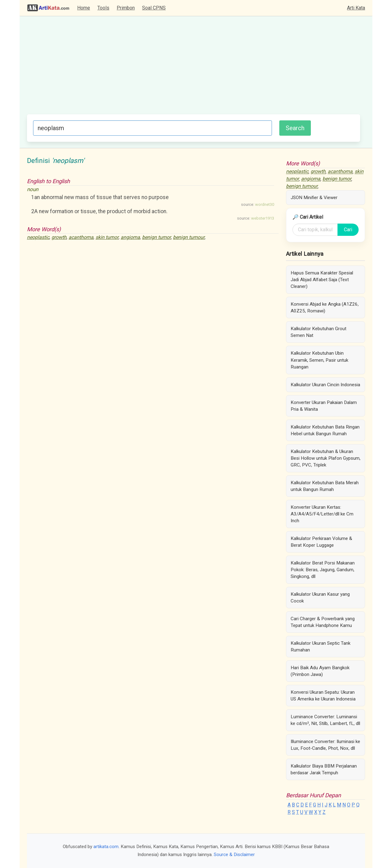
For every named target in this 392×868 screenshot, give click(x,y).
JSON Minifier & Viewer (314, 198)
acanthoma (81, 237)
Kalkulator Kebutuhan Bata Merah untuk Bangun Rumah (325, 486)
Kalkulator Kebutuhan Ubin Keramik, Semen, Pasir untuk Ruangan (319, 360)
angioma (130, 237)
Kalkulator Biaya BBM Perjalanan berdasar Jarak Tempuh (324, 769)
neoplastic (38, 237)
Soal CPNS (154, 8)
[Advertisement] (194, 68)
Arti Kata (356, 8)
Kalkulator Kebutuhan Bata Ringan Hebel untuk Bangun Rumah (325, 430)
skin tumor (107, 237)
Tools (103, 8)
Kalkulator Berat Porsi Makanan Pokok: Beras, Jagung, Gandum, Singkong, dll (323, 570)
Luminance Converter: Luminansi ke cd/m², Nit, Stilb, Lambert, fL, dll (325, 720)
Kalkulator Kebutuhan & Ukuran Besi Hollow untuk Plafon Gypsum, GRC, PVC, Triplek (326, 458)
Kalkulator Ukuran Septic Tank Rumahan (320, 647)
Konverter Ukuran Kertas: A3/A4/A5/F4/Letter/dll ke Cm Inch (322, 514)
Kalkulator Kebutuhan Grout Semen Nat (318, 332)
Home (84, 8)
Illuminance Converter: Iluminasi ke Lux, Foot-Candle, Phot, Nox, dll (325, 745)
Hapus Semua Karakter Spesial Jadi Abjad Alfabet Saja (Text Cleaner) (322, 280)
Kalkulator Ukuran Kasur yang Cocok (320, 598)
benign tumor (156, 237)
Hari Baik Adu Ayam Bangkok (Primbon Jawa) (320, 671)
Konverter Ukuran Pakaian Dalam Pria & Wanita (324, 406)
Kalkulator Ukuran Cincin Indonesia (325, 385)
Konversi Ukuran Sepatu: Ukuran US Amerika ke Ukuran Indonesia (323, 696)
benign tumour (189, 237)
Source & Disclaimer (234, 855)
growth (59, 237)
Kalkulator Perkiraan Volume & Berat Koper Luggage (321, 542)
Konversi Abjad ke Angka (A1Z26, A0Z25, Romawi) (325, 308)
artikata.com (106, 847)
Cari (348, 230)
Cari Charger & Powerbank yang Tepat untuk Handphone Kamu (323, 622)
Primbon (126, 8)
